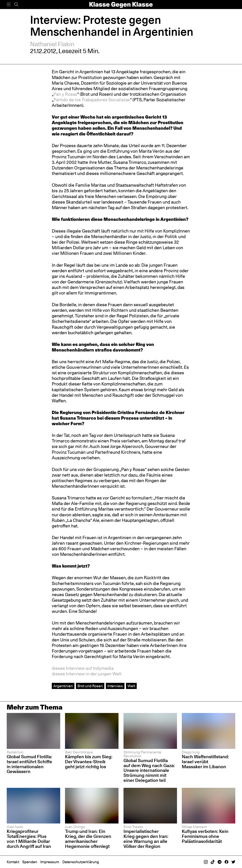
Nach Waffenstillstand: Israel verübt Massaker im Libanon (205, 762)
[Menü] (9, 5)
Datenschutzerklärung (81, 862)
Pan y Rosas (65, 94)
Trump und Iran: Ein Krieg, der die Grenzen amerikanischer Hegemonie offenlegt (88, 839)
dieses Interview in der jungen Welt (87, 674)
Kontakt (13, 862)
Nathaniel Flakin (52, 44)
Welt (131, 686)
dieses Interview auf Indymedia (83, 668)
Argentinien (63, 686)
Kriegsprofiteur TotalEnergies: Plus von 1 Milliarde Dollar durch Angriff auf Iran (29, 839)
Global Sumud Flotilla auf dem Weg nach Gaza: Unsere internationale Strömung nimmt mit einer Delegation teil (149, 770)
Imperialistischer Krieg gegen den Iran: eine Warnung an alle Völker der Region (146, 839)
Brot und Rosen (90, 686)
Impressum (50, 862)
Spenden (30, 862)
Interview (115, 686)
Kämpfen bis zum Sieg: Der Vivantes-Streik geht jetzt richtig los (89, 762)
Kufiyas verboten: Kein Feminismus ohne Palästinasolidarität (205, 836)
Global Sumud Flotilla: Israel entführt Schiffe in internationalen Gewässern (29, 764)
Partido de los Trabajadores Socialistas (92, 100)
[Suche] (16, 5)
